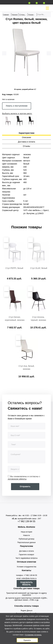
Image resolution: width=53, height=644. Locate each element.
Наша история (27, 532)
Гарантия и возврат (27, 555)
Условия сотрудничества (26, 567)
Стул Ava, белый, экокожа (26, 367)
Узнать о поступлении (17, 106)
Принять (27, 640)
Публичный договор (26, 539)
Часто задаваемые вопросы (27, 558)
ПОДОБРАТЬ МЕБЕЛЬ (27, 583)
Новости (26, 535)
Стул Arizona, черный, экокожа (38, 319)
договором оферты (17, 479)
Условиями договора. (33, 635)
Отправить (25, 486)
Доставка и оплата (27, 551)
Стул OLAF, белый (39, 268)
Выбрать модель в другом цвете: (17, 114)
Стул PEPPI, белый (14, 268)
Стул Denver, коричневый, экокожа (15, 319)
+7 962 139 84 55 (26, 521)
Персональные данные (26, 542)
